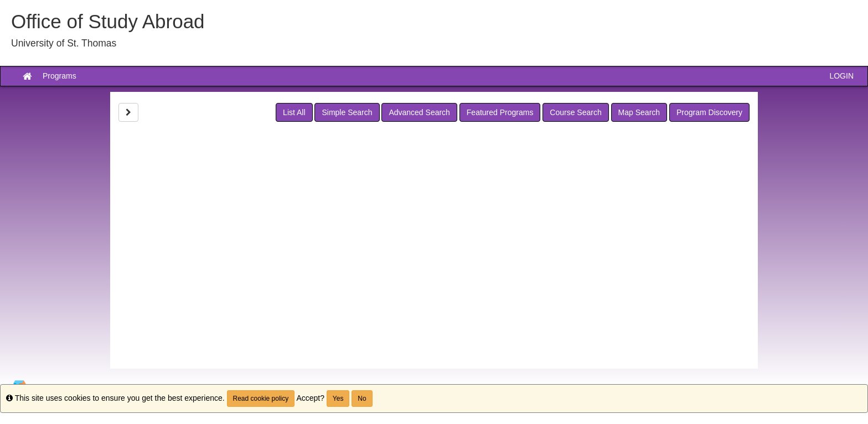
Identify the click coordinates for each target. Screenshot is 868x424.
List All (294, 112)
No (362, 399)
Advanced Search (419, 112)
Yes (338, 399)
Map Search (639, 112)
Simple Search (347, 112)
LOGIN (841, 76)
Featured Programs (500, 112)
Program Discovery (709, 112)
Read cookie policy (261, 399)
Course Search (575, 112)
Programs (60, 76)
